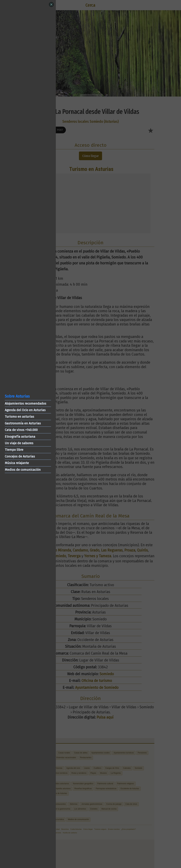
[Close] (51, 4)
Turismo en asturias (19, 417)
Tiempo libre (14, 450)
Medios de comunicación (23, 470)
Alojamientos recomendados (26, 403)
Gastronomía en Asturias (23, 423)
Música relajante (17, 463)
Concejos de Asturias (20, 456)
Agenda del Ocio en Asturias (25, 410)
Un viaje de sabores (19, 443)
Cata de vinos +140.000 (21, 430)
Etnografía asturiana (20, 437)
